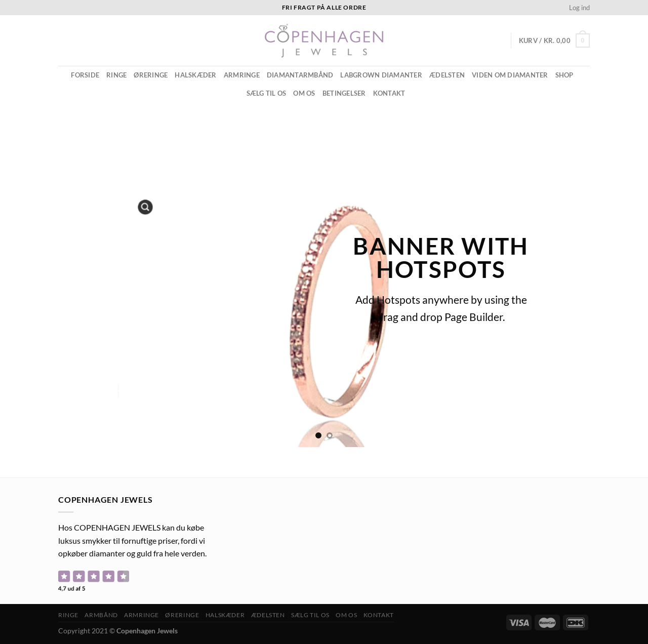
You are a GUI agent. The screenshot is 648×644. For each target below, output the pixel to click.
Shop (564, 75)
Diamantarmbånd (300, 75)
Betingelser (344, 93)
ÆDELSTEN (447, 75)
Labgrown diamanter (381, 75)
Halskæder (195, 75)
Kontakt (389, 93)
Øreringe (151, 75)
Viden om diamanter (510, 75)
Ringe (116, 75)
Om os (304, 93)
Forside (85, 75)
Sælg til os (267, 93)
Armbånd (101, 615)
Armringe (242, 75)
